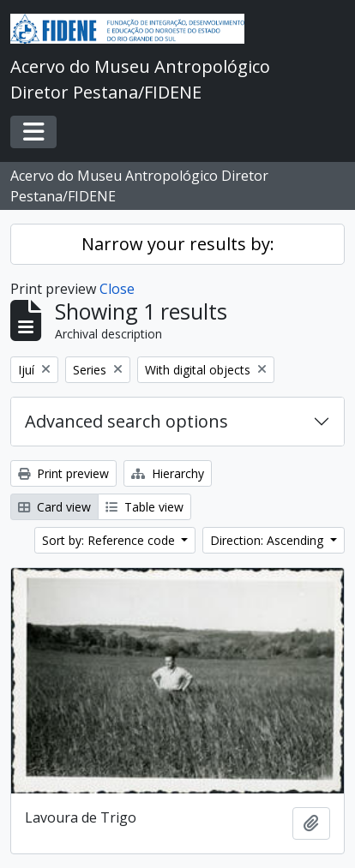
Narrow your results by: (178, 244)
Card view (54, 507)
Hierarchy (168, 473)
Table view (144, 507)
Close (117, 289)
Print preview (63, 473)
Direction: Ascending (268, 540)
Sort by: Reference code (110, 540)
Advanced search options (126, 421)
